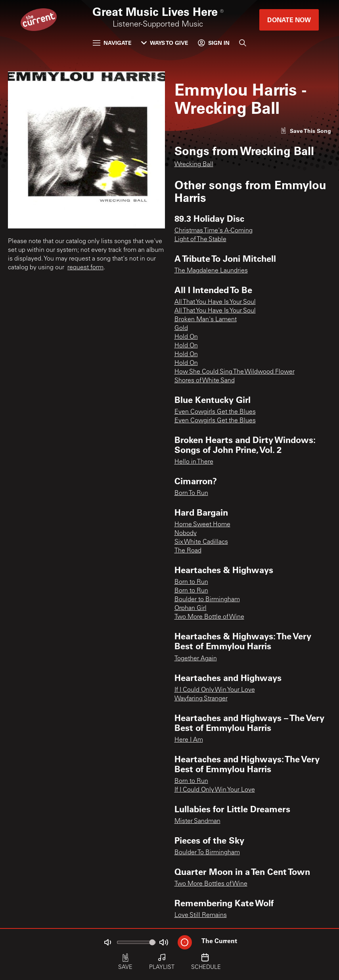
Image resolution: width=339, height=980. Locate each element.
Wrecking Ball (194, 165)
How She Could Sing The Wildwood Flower (235, 372)
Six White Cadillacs (201, 542)
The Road (188, 551)
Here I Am (189, 740)
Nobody (186, 533)
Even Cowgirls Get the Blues (215, 412)
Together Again (196, 659)
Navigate (112, 43)
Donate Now (289, 20)
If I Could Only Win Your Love (215, 690)
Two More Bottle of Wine (209, 617)
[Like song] (306, 131)
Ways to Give (165, 43)
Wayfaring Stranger (201, 699)
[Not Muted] (107, 942)
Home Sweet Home (202, 525)
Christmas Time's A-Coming (214, 231)
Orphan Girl (191, 608)
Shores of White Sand (205, 381)
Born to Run (191, 582)
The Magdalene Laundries (211, 271)
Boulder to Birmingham (207, 600)
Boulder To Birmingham (207, 853)
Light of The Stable (200, 240)
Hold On (186, 337)
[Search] (243, 43)
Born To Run (191, 493)
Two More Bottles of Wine (211, 884)
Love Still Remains (201, 915)
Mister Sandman (197, 821)
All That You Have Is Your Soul (215, 302)
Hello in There (194, 462)
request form (85, 268)
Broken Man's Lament (206, 320)
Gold (181, 328)
